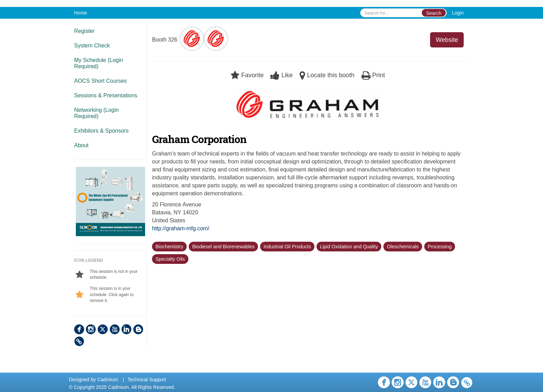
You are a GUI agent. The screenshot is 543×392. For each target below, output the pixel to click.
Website (447, 40)
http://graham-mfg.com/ (181, 228)
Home (81, 13)
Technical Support (147, 380)
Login (458, 13)
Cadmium (108, 380)
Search (434, 13)
